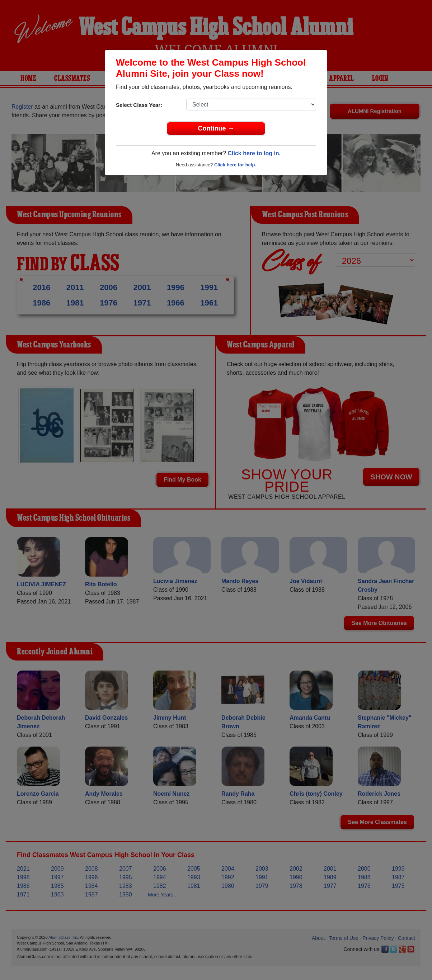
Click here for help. (235, 165)
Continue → (216, 128)
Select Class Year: (139, 105)
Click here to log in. (254, 153)
